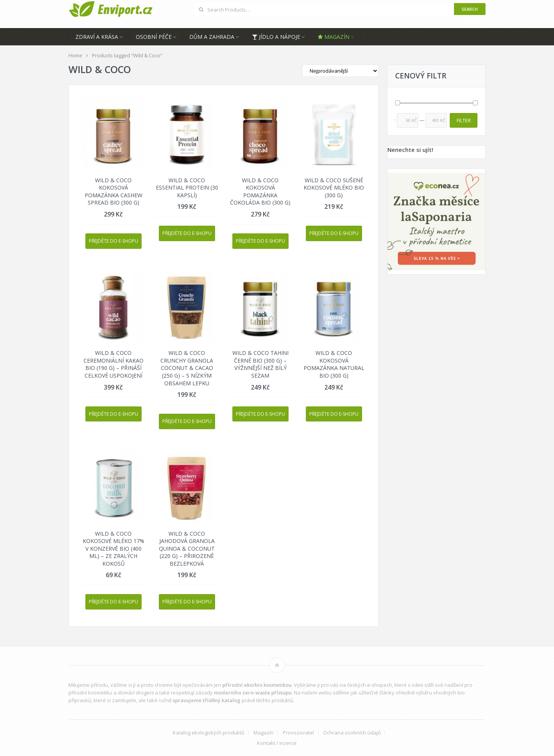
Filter (464, 120)
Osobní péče (154, 37)
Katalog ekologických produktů (209, 733)
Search (470, 9)
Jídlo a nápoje (276, 37)
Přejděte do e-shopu (113, 241)
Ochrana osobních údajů (352, 733)
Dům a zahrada (212, 37)
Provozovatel (298, 733)
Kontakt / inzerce (277, 743)
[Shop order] (340, 71)
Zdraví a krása (97, 37)
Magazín (334, 37)
